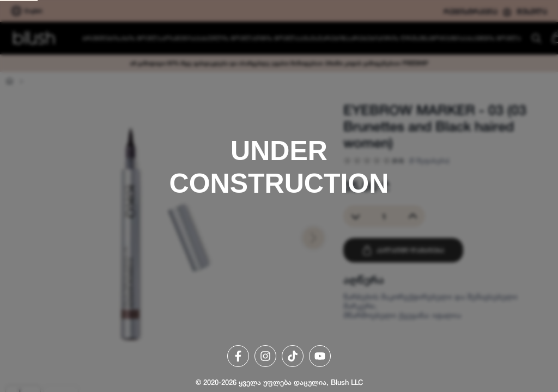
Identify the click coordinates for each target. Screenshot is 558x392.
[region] (279, 196)
